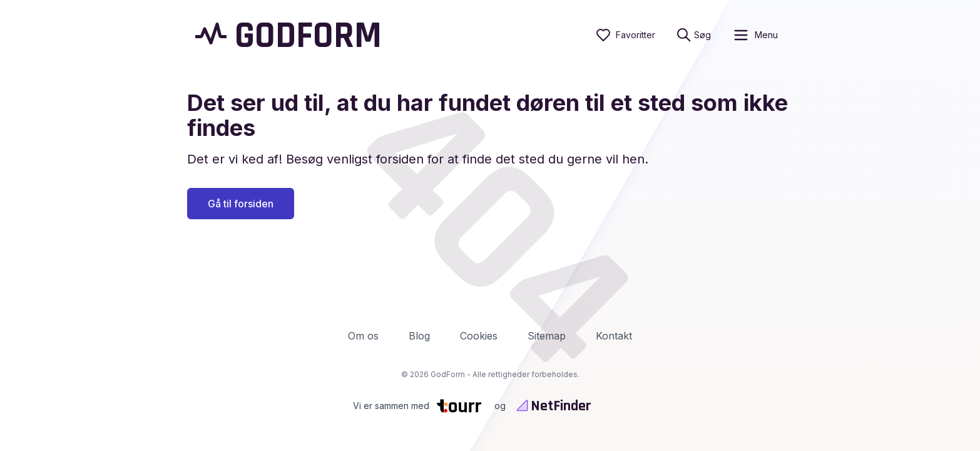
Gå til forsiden (241, 204)
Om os (363, 336)
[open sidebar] (755, 35)
